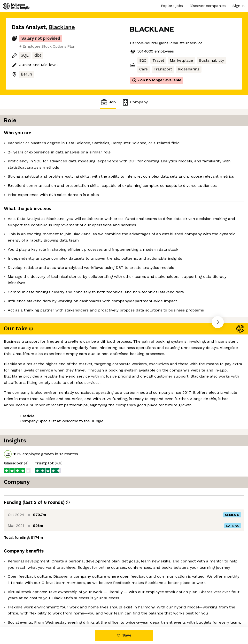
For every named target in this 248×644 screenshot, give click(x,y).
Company (135, 102)
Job (108, 102)
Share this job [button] (25, 428)
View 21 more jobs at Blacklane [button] (75, 428)
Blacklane (62, 27)
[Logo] (16, 6)
